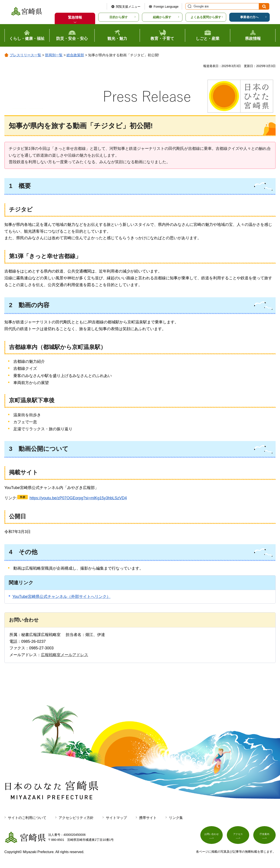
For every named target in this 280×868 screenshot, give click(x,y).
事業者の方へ (249, 17)
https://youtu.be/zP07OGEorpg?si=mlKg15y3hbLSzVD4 (78, 498)
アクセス (238, 836)
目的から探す (119, 17)
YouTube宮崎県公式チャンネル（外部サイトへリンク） (61, 597)
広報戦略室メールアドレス (65, 655)
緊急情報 (75, 17)
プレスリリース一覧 (25, 55)
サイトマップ (116, 818)
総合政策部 (75, 55)
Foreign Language (166, 7)
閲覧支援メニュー (128, 7)
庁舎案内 (264, 836)
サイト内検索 (189, 6)
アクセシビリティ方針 (76, 818)
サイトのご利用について (27, 818)
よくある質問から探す (206, 17)
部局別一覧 (54, 55)
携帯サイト (148, 818)
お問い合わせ (212, 836)
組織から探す (162, 17)
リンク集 (176, 818)
